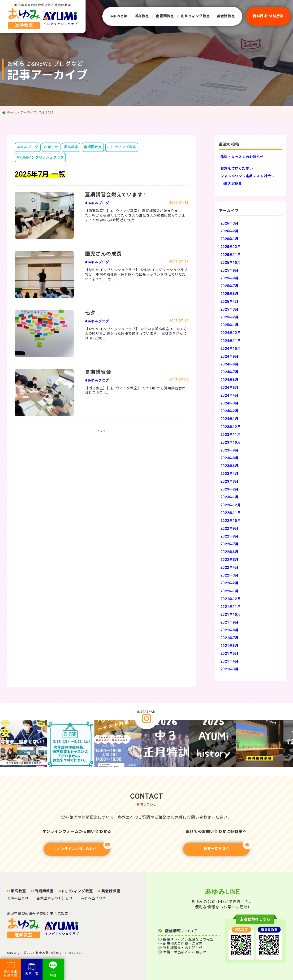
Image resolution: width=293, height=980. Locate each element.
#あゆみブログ (97, 203)
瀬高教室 (71, 147)
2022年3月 (229, 575)
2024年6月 (229, 380)
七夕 (90, 313)
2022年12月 (231, 505)
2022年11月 (231, 513)
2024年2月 (229, 411)
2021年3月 (229, 669)
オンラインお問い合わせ (83, 847)
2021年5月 (229, 654)
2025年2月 (229, 317)
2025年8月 (229, 278)
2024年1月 (229, 419)
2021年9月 (229, 622)
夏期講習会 (98, 372)
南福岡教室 (165, 16)
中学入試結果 (231, 184)
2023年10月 (231, 443)
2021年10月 (231, 615)
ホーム (12, 112)
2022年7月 (229, 544)
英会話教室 (226, 16)
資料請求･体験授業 (268, 16)
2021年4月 (229, 661)
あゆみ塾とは (18, 898)
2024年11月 (231, 341)
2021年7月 (229, 638)
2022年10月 (231, 521)
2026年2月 (229, 231)
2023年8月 (229, 458)
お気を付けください (237, 168)
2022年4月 (229, 568)
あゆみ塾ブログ (93, 898)
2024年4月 (229, 396)
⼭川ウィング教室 (195, 16)
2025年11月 (231, 255)
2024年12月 (231, 333)
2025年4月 (229, 302)
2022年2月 (229, 583)
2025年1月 (229, 325)
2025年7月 (229, 286)
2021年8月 (229, 630)
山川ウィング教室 (122, 147)
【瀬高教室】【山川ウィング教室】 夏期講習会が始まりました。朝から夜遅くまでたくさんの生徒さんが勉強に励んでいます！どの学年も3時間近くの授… (135, 216)
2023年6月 (229, 466)
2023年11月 (231, 435)
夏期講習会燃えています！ (116, 195)
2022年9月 (229, 529)
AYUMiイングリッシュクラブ (40, 158)
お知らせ (51, 147)
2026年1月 (229, 239)
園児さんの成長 (103, 254)
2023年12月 (231, 427)
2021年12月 (231, 599)
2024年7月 (229, 372)
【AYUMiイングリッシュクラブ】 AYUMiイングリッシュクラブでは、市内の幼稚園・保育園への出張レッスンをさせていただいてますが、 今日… (136, 275)
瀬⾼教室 (142, 16)
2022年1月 (229, 591)
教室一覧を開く (226, 847)
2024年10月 (231, 349)
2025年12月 (231, 247)
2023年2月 (229, 489)
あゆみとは (119, 16)
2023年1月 (229, 497)
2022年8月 (229, 536)
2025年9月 (229, 271)
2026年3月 (229, 223)
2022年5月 (229, 560)
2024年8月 (229, 364)
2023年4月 (229, 474)
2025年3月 (229, 310)
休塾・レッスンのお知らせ (242, 157)
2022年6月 (229, 552)
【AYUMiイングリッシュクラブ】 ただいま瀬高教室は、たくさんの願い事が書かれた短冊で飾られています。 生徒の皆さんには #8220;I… (136, 334)
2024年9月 (229, 357)
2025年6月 (229, 294)
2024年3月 (229, 403)
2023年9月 (229, 450)
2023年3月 (229, 482)
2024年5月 (229, 388)
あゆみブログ (28, 147)
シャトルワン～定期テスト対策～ (247, 176)
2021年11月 (231, 607)
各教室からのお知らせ (55, 898)
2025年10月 (231, 263)
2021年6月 (229, 646)
